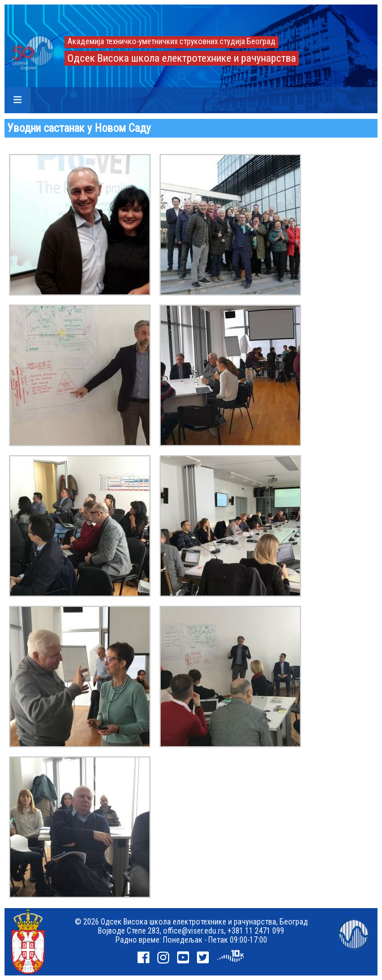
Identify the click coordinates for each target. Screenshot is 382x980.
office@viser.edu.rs (194, 931)
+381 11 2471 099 (256, 931)
